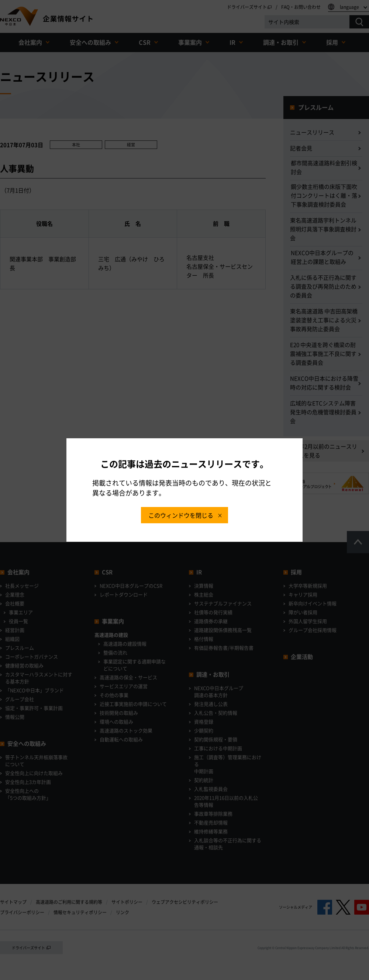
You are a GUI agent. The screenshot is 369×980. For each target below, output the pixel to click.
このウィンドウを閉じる (181, 515)
